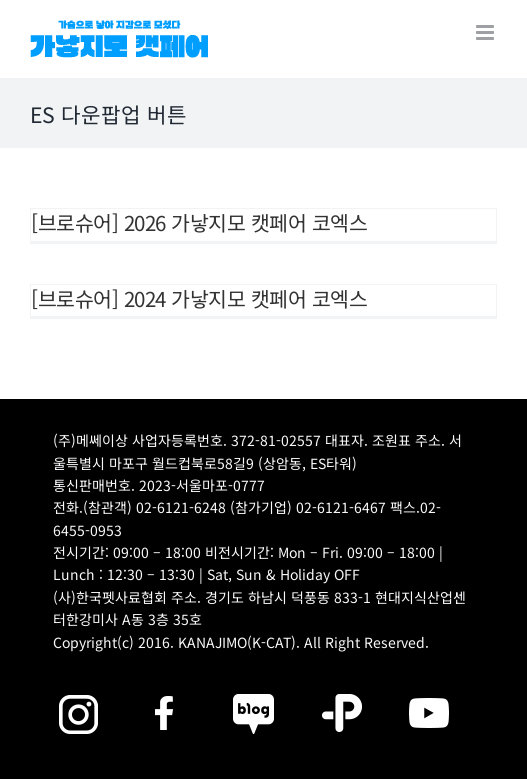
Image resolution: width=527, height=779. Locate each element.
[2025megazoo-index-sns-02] (78, 690)
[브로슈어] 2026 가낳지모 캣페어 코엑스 (199, 222)
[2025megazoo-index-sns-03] (429, 690)
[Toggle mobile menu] (486, 32)
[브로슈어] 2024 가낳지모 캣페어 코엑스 (199, 298)
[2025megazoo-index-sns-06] (342, 690)
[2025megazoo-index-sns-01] (166, 690)
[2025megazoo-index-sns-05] (254, 690)
